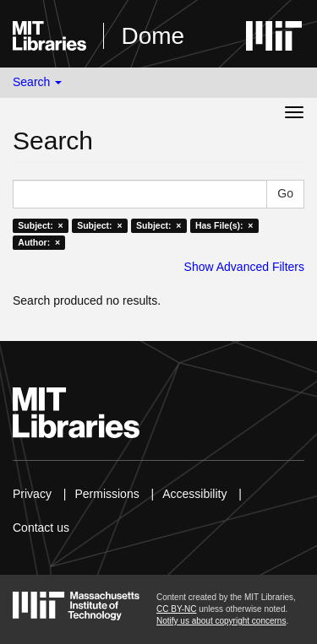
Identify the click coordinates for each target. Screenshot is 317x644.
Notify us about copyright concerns (221, 621)
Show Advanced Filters (244, 267)
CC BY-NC (176, 609)
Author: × (39, 242)
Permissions (107, 494)
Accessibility (194, 494)
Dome (153, 36)
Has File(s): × (224, 225)
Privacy (32, 494)
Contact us (41, 528)
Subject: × (40, 225)
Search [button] (37, 82)
